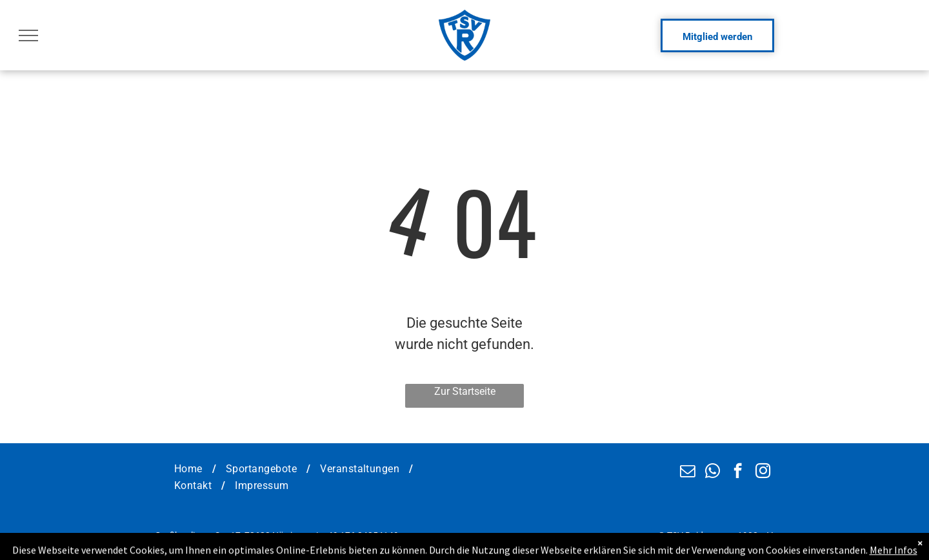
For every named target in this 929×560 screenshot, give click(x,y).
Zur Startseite (465, 391)
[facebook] (738, 472)
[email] (687, 472)
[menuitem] (190, 469)
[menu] (28, 35)
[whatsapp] (713, 472)
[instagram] (763, 472)
